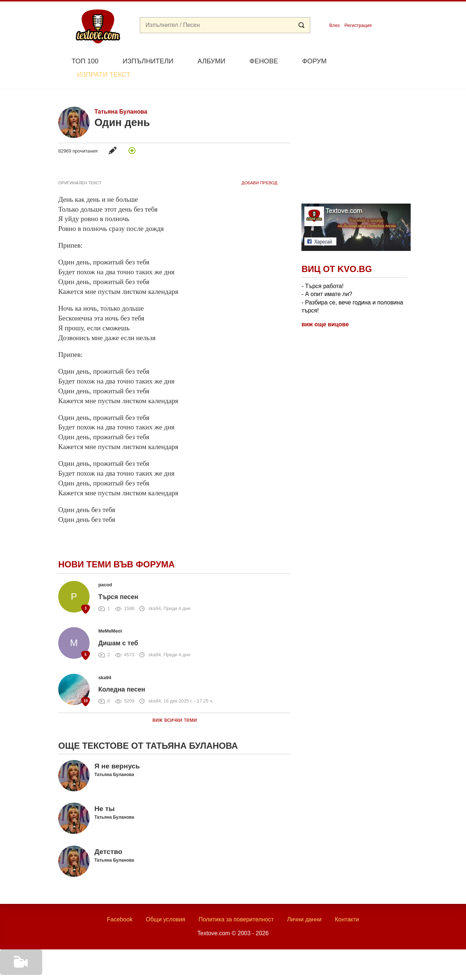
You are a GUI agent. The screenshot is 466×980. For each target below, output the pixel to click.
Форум (314, 61)
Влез (334, 25)
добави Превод (259, 166)
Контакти (347, 902)
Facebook (120, 902)
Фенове (264, 61)
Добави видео (19, 970)
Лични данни (304, 902)
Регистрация (358, 25)
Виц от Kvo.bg (337, 252)
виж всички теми (175, 703)
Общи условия (165, 902)
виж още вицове (325, 308)
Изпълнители (148, 61)
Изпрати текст (373, 60)
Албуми (211, 61)
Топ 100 (85, 61)
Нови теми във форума (116, 548)
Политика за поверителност (236, 902)
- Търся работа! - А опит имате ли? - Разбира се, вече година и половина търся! (352, 281)
